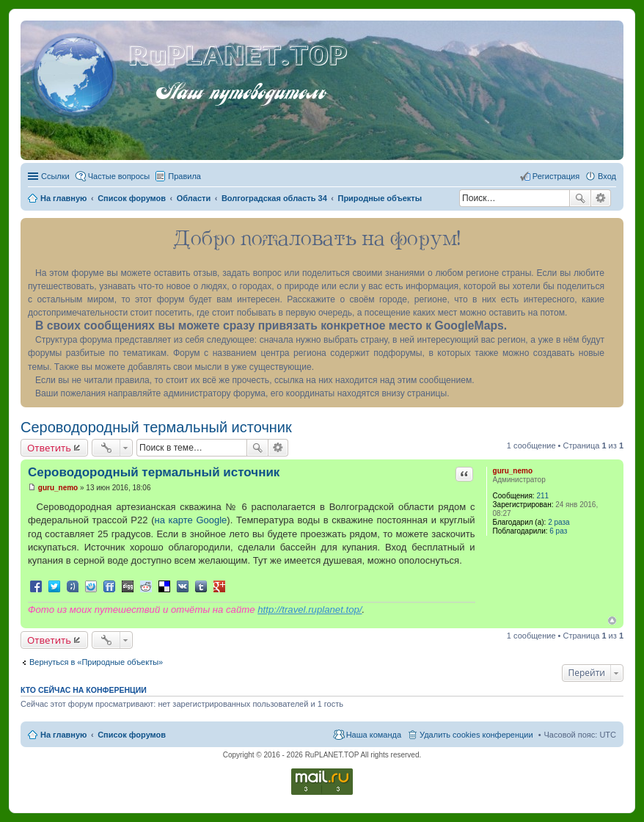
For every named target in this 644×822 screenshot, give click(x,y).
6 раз (558, 531)
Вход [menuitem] (607, 176)
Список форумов (132, 735)
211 (542, 496)
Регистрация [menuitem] (556, 176)
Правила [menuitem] (184, 176)
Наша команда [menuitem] (374, 735)
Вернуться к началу (612, 621)
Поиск (580, 198)
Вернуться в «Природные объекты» (96, 662)
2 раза (559, 522)
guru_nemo (513, 471)
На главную (63, 735)
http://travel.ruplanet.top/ (310, 610)
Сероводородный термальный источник (156, 427)
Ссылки (55, 176)
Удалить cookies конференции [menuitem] (476, 735)
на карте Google (190, 520)
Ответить (49, 448)
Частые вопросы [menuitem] (119, 176)
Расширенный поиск (601, 198)
